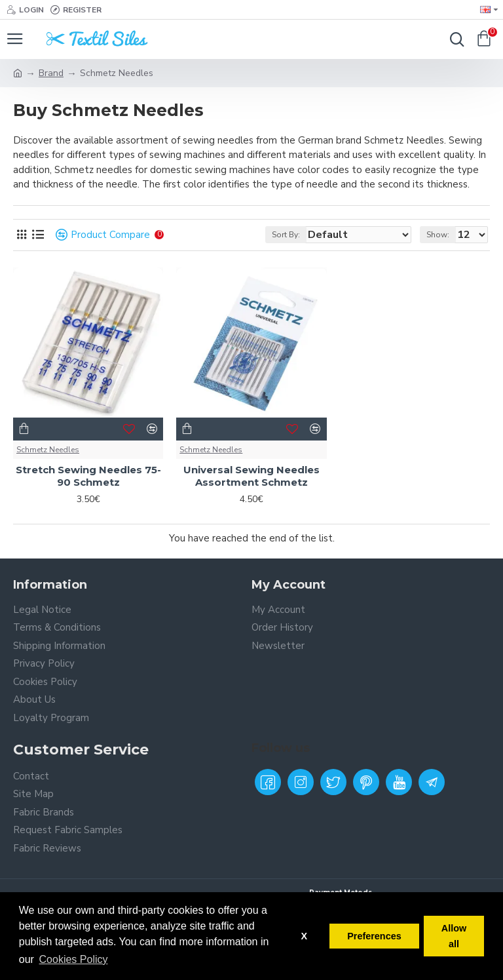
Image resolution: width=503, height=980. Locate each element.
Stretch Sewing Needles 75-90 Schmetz (88, 476)
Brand (51, 73)
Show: (438, 235)
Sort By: (286, 235)
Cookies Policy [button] (74, 959)
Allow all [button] (454, 936)
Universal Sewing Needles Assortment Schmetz (251, 476)
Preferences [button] (374, 936)
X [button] (304, 936)
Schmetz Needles (48, 450)
